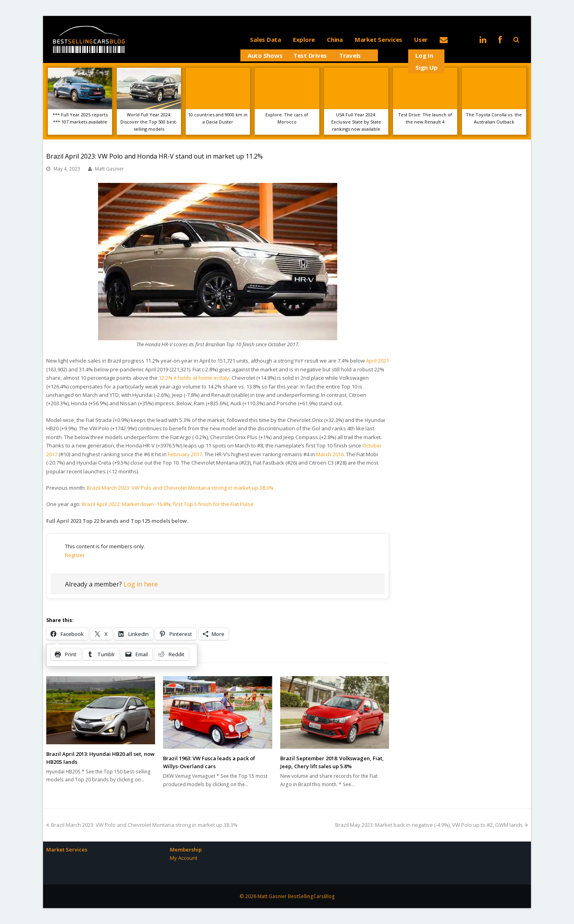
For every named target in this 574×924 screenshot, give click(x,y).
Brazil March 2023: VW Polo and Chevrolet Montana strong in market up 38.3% (180, 488)
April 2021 (377, 361)
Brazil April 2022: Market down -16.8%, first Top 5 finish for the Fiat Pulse (168, 504)
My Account (184, 858)
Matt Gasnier (109, 169)
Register (75, 555)
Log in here (141, 584)
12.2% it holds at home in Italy (194, 378)
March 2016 (330, 454)
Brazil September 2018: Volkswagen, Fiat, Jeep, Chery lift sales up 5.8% (332, 762)
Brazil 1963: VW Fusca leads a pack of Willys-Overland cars (209, 762)
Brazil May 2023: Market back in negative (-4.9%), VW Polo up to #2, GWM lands (431, 825)
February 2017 (185, 454)
